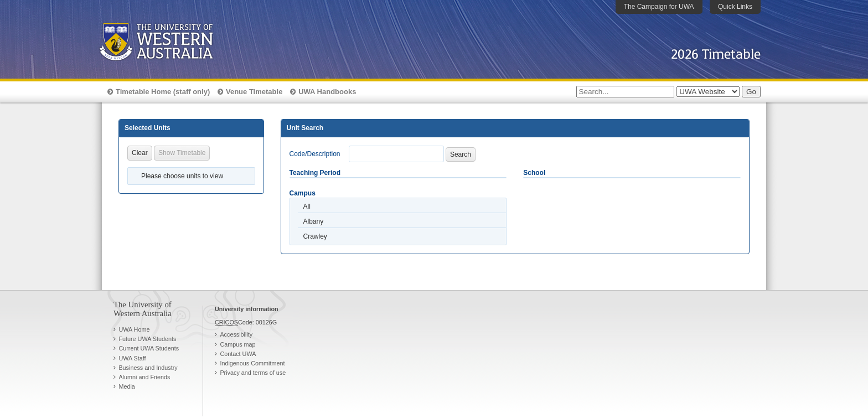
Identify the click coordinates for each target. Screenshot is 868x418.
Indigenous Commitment (252, 363)
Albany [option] (314, 221)
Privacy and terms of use (253, 373)
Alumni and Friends (144, 377)
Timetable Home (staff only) (163, 92)
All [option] (307, 207)
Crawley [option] (315, 236)
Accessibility (236, 334)
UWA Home (134, 329)
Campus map (237, 344)
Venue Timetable (254, 92)
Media (126, 386)
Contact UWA (238, 354)
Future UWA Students (147, 339)
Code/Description (315, 154)
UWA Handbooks (327, 92)
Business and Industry (148, 368)
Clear (140, 153)
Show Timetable (182, 153)
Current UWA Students (149, 348)
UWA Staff (132, 358)
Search (461, 154)
